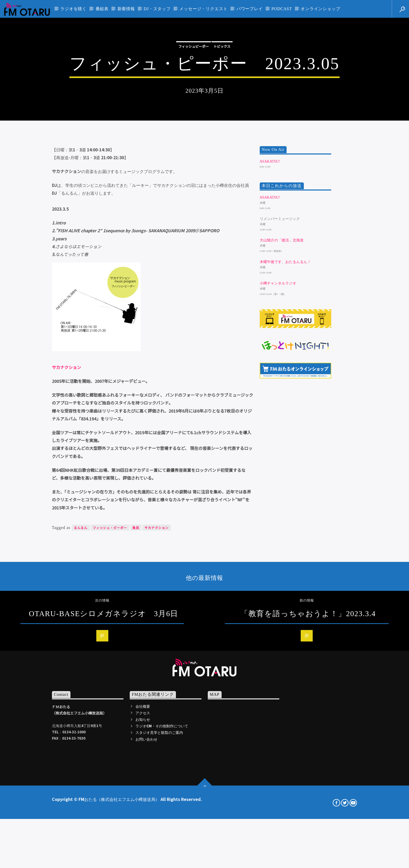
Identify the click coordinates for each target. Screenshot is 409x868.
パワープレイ (250, 9)
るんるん (81, 697)
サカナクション (67, 536)
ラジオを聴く (73, 9)
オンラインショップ (320, 9)
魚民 (136, 697)
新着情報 (126, 9)
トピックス (222, 123)
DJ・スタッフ (157, 9)
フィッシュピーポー (194, 123)
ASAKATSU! (270, 331)
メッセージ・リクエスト (203, 9)
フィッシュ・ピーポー (110, 697)
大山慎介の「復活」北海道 (282, 410)
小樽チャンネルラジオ (278, 452)
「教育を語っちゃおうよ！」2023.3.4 (308, 783)
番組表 (102, 9)
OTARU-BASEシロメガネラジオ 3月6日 (103, 783)
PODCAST (282, 9)
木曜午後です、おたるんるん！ (285, 431)
